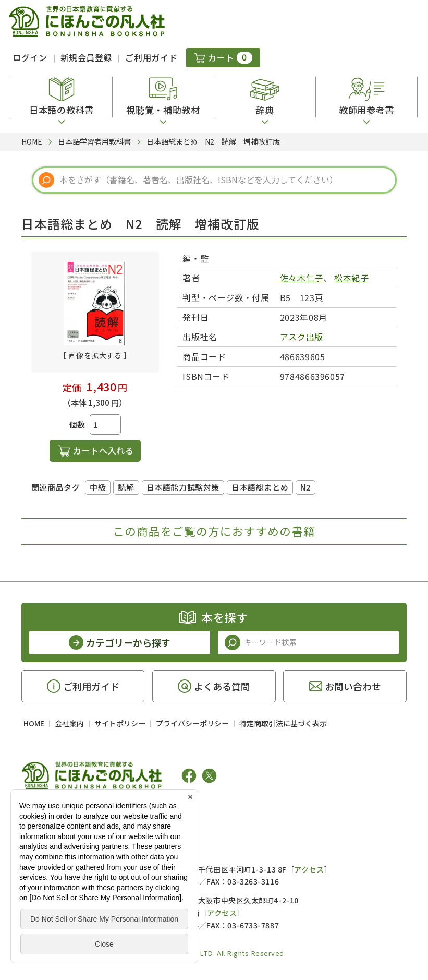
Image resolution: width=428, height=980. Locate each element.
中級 (98, 487)
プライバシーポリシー (192, 723)
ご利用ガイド (151, 57)
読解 (126, 487)
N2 (305, 487)
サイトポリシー (120, 723)
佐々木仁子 (302, 278)
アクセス (309, 869)
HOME (34, 723)
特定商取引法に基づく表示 (283, 723)
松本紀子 (352, 278)
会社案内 (69, 723)
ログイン (30, 57)
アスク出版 (302, 337)
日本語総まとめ (260, 487)
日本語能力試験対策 (183, 487)
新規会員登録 (87, 57)
